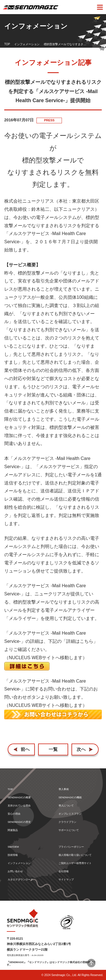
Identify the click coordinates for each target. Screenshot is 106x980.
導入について (66, 806)
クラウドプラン (67, 822)
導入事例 (64, 789)
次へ (81, 749)
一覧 (53, 749)
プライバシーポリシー (71, 847)
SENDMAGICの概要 (19, 798)
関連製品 (13, 830)
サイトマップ (66, 880)
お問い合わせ (15, 872)
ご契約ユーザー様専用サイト (75, 863)
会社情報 (64, 872)
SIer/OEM (13, 847)
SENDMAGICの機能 (70, 798)
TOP (7, 44)
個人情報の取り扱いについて (75, 855)
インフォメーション (27, 44)
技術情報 (13, 855)
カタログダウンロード (20, 880)
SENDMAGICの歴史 (19, 822)
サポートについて (69, 830)
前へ (25, 749)
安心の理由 (14, 814)
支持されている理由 (19, 806)
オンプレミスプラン (70, 814)
